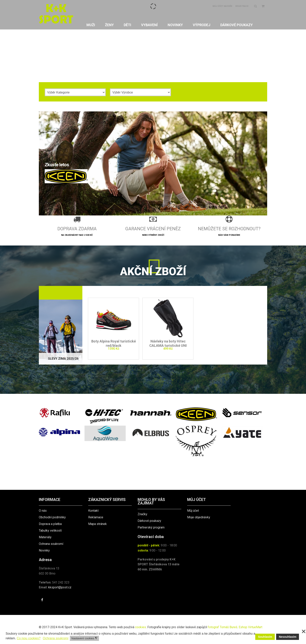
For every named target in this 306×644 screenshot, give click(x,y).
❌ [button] (304, 632)
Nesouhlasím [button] (288, 637)
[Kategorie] (75, 92)
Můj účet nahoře (222, 6)
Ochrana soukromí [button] (56, 638)
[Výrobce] (140, 92)
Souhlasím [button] (265, 637)
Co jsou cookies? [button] (29, 638)
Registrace (242, 6)
